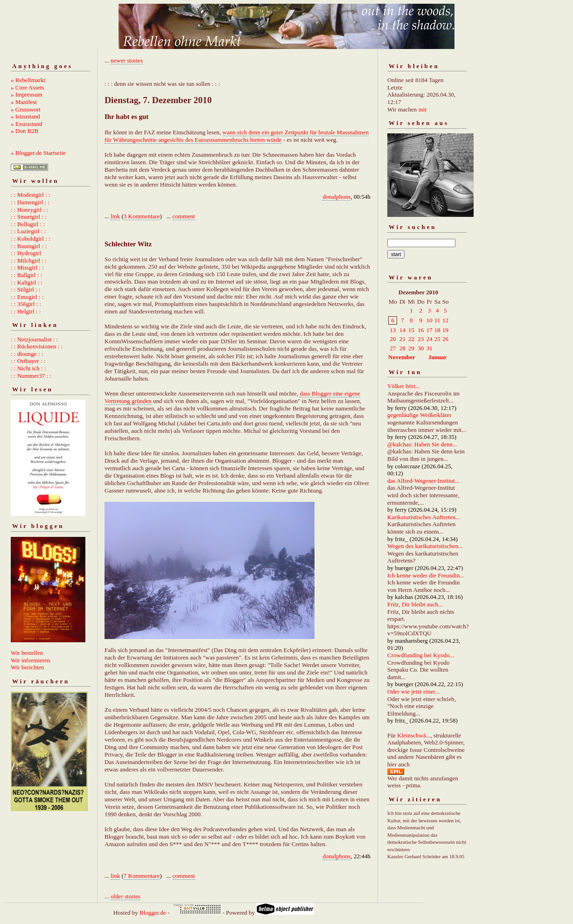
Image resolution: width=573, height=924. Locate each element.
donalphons (336, 197)
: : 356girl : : (26, 304)
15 (411, 330)
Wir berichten (27, 667)
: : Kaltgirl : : (27, 282)
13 (393, 330)
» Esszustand (27, 124)
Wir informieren (30, 660)
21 (402, 339)
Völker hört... (404, 386)
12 (445, 320)
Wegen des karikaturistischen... (425, 546)
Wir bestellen (27, 653)
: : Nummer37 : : (31, 376)
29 (411, 348)
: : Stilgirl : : (26, 289)
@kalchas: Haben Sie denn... (422, 444)
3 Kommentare (142, 216)
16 (421, 330)
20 (393, 339)
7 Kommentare (142, 876)
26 (445, 339)
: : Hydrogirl (26, 253)
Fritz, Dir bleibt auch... (415, 604)
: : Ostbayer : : (28, 361)
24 (430, 339)
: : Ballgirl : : (26, 275)
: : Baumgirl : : (29, 246)
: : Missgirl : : (27, 267)
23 (421, 339)
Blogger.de (153, 913)
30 (421, 348)
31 (430, 348)
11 (437, 320)
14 (402, 330)
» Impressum (27, 94)
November (402, 357)
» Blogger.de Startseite (38, 153)
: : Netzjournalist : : (34, 339)
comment (184, 216)
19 (445, 330)
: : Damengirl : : (30, 202)
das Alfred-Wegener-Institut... (423, 481)
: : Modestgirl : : (31, 195)
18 (437, 330)
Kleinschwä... (414, 735)
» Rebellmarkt (28, 80)
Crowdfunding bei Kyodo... (421, 655)
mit (423, 109)
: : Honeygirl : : (29, 210)
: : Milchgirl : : (29, 261)
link (115, 216)
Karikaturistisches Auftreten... (424, 517)
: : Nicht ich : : (28, 368)
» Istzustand (25, 116)
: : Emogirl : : (27, 297)
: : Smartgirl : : (29, 217)
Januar (438, 357)
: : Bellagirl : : (28, 224)
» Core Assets (28, 87)
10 (430, 320)
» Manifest (24, 102)
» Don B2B (24, 131)
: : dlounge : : (27, 354)
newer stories (127, 60)
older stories (126, 896)
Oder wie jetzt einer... (413, 691)
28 (402, 348)
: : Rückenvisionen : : (37, 346)
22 (411, 339)
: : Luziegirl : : (28, 231)
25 (437, 339)
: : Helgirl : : (26, 311)
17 (430, 330)
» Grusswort (26, 109)
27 (393, 348)
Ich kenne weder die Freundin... (426, 575)
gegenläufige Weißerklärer (419, 415)
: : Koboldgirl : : (31, 239)
